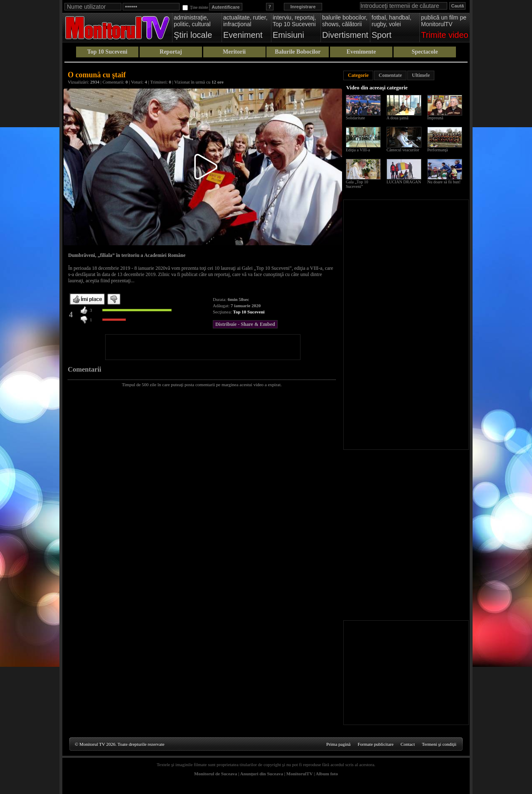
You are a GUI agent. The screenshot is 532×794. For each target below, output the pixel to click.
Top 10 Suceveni (107, 52)
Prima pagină (338, 744)
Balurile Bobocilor (298, 52)
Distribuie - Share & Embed (245, 324)
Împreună (435, 118)
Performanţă (437, 150)
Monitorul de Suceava (216, 774)
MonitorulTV (299, 774)
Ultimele (421, 75)
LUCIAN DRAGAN (404, 182)
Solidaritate (355, 118)
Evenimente (361, 52)
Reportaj (171, 52)
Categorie (358, 75)
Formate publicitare (375, 744)
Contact (408, 744)
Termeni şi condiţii (439, 744)
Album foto (327, 774)
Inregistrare (303, 7)
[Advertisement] (203, 347)
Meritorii (234, 52)
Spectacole (425, 52)
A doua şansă (398, 118)
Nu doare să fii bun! (444, 182)
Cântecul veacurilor (403, 150)
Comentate (390, 75)
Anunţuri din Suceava (262, 774)
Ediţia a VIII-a (358, 150)
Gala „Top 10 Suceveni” (357, 184)
